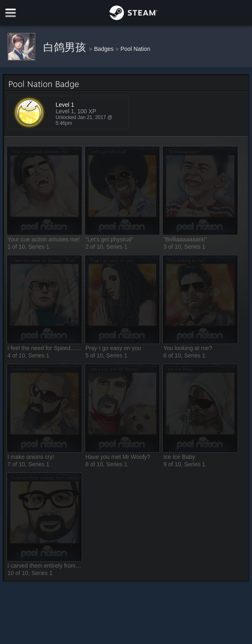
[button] (44, 191)
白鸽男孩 (66, 47)
